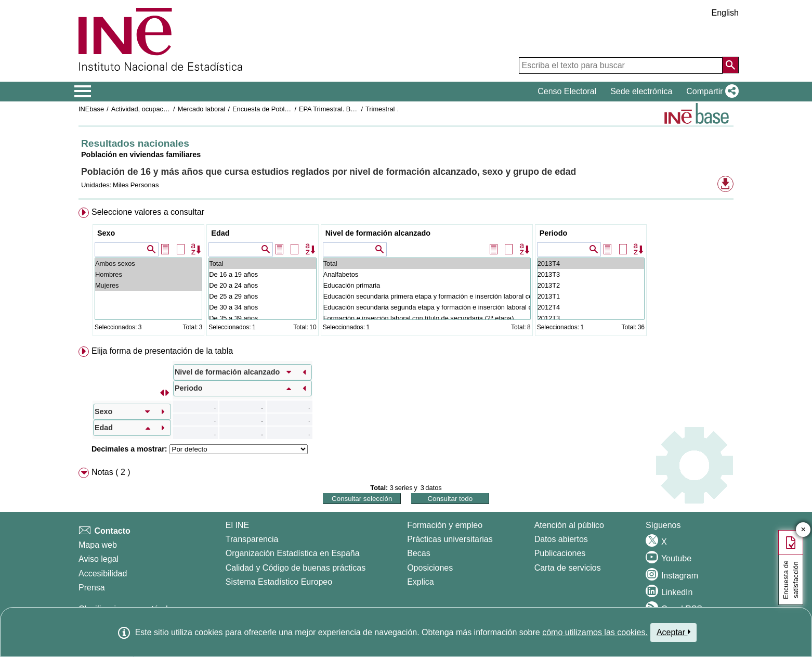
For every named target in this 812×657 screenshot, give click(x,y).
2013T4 (591, 263)
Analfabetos (427, 274)
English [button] (725, 13)
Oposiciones (430, 568)
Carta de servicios (568, 568)
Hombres (148, 274)
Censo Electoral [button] (567, 91)
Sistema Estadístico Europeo (279, 582)
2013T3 (591, 274)
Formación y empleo (445, 525)
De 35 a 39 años (262, 318)
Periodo (554, 233)
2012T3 (591, 318)
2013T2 (591, 285)
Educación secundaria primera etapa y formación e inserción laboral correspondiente (427, 296)
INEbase (91, 109)
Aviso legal (99, 559)
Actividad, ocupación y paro (152, 109)
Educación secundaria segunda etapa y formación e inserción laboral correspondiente (427, 307)
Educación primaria (427, 285)
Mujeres (148, 285)
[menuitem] (406, 274)
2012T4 (591, 307)
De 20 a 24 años (262, 285)
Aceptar (673, 632)
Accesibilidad (103, 574)
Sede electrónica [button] (641, 91)
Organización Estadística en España (293, 553)
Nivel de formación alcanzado (378, 233)
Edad (220, 233)
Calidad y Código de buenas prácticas (296, 568)
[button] (710, 92)
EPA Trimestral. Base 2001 (338, 109)
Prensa (92, 588)
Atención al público (569, 525)
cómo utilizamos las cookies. (595, 632)
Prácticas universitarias (450, 539)
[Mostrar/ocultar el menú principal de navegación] (83, 92)
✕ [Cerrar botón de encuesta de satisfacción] (803, 530)
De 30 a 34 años (262, 307)
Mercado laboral (202, 109)
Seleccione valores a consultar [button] (148, 212)
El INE (237, 525)
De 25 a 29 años (262, 296)
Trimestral (380, 109)
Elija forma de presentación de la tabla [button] (162, 351)
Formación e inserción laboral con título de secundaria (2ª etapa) (427, 318)
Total (262, 263)
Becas (418, 553)
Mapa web (98, 545)
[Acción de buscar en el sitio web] (730, 65)
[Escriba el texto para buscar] (621, 66)
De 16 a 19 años (262, 274)
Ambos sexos (148, 263)
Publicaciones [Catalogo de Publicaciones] (560, 553)
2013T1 (591, 296)
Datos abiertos (561, 539)
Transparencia (252, 539)
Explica (421, 582)
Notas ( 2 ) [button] (111, 472)
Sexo (106, 233)
